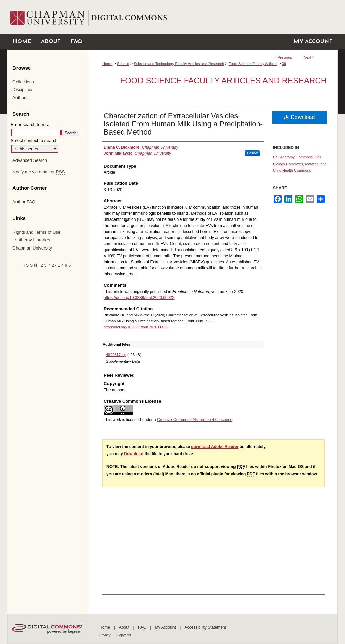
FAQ (143, 627)
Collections (23, 82)
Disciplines (23, 90)
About (125, 627)
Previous (285, 57)
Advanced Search (30, 160)
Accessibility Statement (205, 627)
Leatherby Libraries (31, 240)
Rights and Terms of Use (36, 232)
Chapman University (32, 248)
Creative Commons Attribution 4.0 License (195, 420)
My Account (166, 627)
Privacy (105, 635)
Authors (20, 98)
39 (284, 64)
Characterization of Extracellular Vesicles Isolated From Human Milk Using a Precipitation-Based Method (183, 124)
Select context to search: (35, 140)
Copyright (124, 635)
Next (307, 57)
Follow (252, 153)
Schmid (123, 64)
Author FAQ (24, 202)
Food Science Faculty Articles (253, 64)
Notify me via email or (39, 172)
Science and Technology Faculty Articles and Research (179, 64)
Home (107, 64)
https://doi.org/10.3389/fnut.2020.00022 (139, 298)
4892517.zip (116, 355)
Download (300, 117)
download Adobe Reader (215, 447)
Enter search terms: (30, 125)
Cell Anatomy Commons (293, 157)
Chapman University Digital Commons (212, 17)
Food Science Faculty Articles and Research (224, 80)
